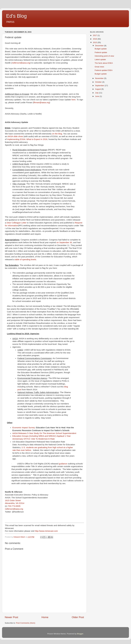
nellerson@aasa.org (21, 63)
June (97, 96)
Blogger (80, 634)
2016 (95, 39)
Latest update (100, 59)
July (97, 93)
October (99, 82)
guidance (63, 464)
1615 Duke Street (13, 500)
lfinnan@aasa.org (42, 102)
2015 (95, 42)
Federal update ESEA (104, 70)
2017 (95, 35)
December (100, 46)
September (100, 86)
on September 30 (64, 242)
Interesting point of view (104, 56)
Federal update (101, 52)
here (74, 100)
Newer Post (11, 617)
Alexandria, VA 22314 (15, 503)
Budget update (101, 49)
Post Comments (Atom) (26, 623)
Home (45, 617)
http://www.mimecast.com (46, 531)
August (98, 89)
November (100, 78)
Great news (99, 67)
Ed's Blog (16, 16)
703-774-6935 (14, 506)
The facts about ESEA (104, 63)
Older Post (78, 617)
